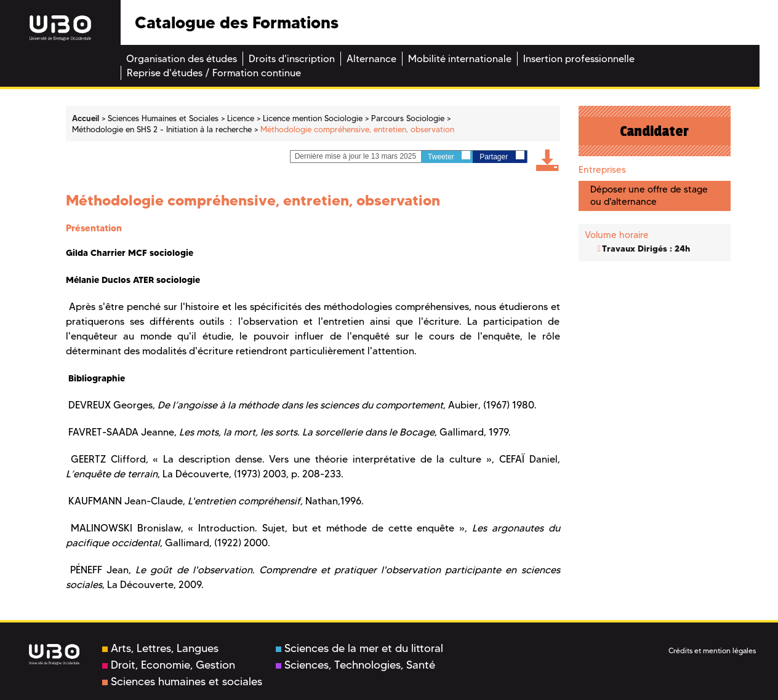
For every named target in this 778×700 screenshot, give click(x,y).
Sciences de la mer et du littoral (359, 648)
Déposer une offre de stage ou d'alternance (649, 195)
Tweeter (449, 156)
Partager (502, 156)
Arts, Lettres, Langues (160, 648)
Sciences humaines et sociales (182, 682)
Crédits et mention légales (712, 650)
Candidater (654, 131)
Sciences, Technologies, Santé (355, 665)
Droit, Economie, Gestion (169, 665)
